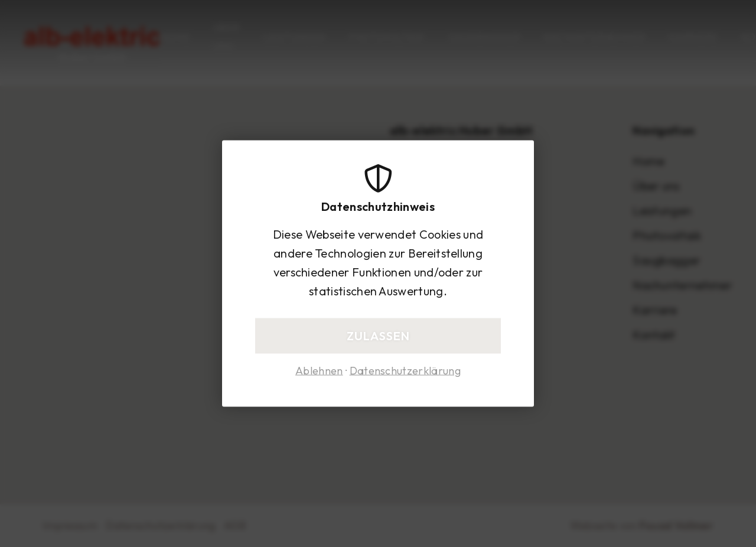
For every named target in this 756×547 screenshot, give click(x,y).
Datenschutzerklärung (405, 371)
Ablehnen (319, 371)
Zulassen (378, 336)
